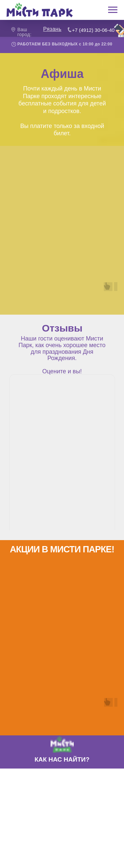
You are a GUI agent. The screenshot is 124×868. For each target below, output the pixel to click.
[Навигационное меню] (113, 10)
